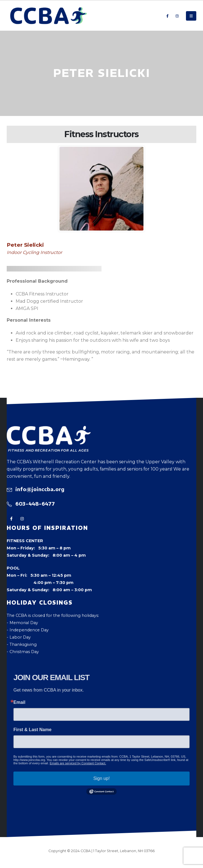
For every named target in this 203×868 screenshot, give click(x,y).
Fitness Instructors (101, 134)
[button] (191, 16)
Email (19, 702)
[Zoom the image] (49, 430)
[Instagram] (177, 16)
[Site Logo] (49, 16)
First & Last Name (32, 730)
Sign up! (102, 778)
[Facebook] (167, 16)
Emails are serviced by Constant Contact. (78, 763)
